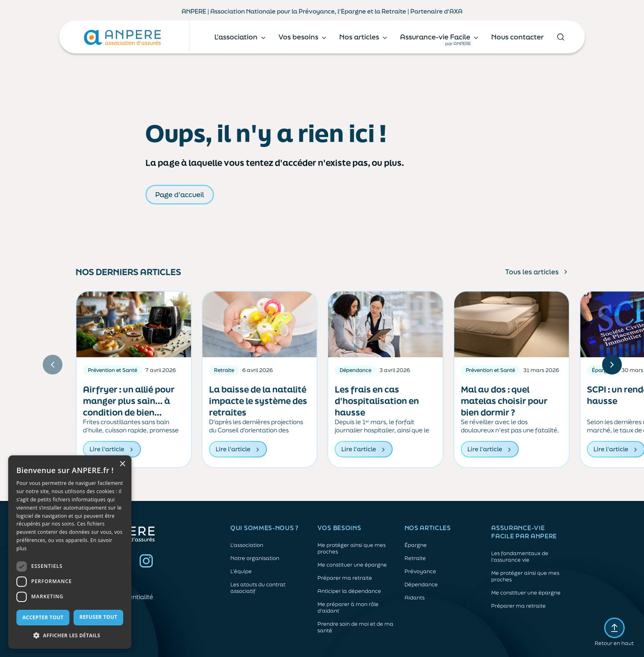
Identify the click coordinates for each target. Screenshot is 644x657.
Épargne (416, 545)
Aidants (415, 598)
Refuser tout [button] (99, 617)
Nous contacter (517, 37)
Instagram (146, 561)
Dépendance (421, 585)
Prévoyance (420, 572)
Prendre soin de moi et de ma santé (355, 627)
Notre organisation (255, 558)
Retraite (415, 558)
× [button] (122, 464)
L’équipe (241, 572)
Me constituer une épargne (352, 565)
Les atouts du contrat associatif (258, 588)
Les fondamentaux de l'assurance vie (520, 557)
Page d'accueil (180, 194)
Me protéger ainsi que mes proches (352, 549)
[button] (70, 636)
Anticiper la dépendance (349, 591)
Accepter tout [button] (43, 617)
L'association (247, 545)
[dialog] (70, 552)
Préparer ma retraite (345, 578)
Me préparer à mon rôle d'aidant (348, 608)
